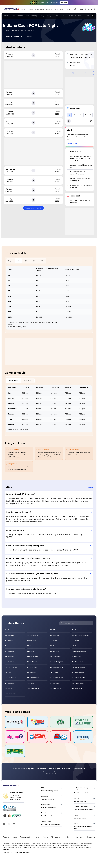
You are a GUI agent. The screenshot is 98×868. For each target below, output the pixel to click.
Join (82, 9)
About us (6, 837)
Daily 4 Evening (60, 16)
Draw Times (14, 381)
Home (23, 9)
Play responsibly (26, 837)
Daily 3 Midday (18, 16)
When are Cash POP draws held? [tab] (49, 494)
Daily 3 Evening (32, 16)
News (56, 9)
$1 (18, 261)
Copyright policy (78, 837)
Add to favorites (80, 73)
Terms (46, 837)
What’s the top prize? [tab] (49, 530)
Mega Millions (40, 9)
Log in (90, 9)
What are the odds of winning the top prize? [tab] (49, 546)
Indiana (6, 16)
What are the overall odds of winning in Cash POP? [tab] (49, 558)
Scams (15, 837)
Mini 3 (62, 9)
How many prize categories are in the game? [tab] (49, 589)
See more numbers (33, 208)
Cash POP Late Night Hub (14, 37)
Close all (90, 487)
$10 (42, 261)
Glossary (37, 837)
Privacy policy (56, 837)
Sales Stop (28, 381)
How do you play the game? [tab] (49, 512)
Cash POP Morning (76, 16)
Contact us (49, 773)
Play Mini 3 (72, 143)
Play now (64, 3)
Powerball (30, 9)
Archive (30, 37)
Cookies (66, 837)
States (49, 9)
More (69, 9)
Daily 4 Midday (46, 16)
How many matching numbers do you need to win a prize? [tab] (49, 574)
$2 (26, 261)
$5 (34, 261)
